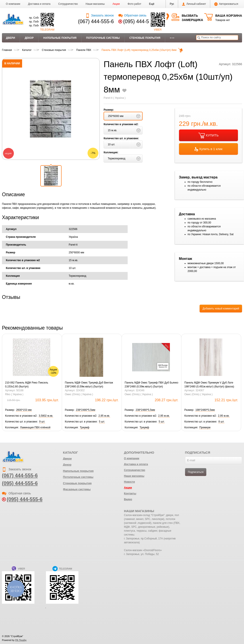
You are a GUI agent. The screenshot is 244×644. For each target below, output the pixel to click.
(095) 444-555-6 (141, 21)
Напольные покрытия (60, 38)
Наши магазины (95, 4)
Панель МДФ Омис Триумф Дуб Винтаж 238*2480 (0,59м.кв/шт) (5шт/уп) (89, 385)
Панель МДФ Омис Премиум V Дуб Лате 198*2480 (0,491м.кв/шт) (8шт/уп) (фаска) (209, 385)
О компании (13, 4)
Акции (116, 4)
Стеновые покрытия (145, 38)
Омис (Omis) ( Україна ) (79, 394)
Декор (29, 38)
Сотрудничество (68, 4)
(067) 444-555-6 (96, 21)
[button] (152, 4)
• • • (172, 38)
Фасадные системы (77, 489)
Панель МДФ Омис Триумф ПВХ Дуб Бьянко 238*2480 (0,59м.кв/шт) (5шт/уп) (151, 385)
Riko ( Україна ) (14, 394)
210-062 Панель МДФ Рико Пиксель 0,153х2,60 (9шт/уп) (27, 385)
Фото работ (134, 4)
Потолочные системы (103, 38)
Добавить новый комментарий (221, 309)
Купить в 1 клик (208, 149)
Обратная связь (132, 15)
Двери (11, 38)
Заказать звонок (100, 15)
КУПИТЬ (208, 136)
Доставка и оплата (39, 4)
